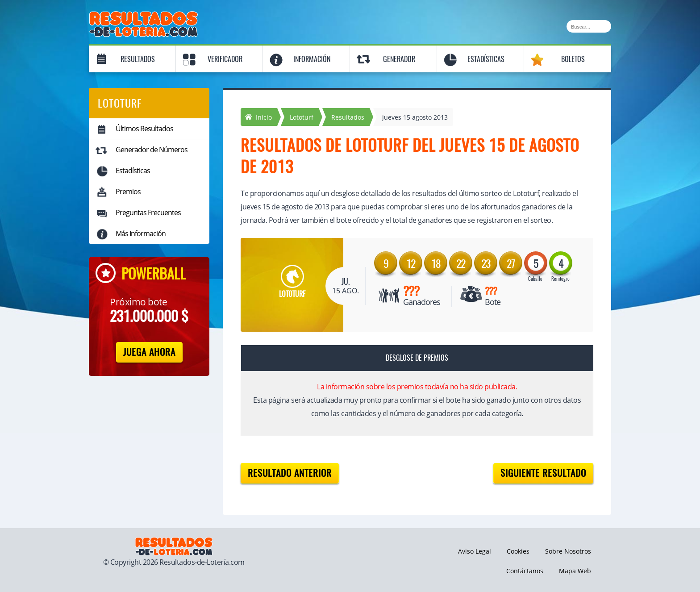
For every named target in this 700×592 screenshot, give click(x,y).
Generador (399, 59)
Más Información (141, 233)
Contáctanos (525, 571)
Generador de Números (152, 150)
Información (312, 59)
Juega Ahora (149, 352)
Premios (128, 192)
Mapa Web (575, 571)
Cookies (518, 551)
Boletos (573, 59)
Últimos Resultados (144, 129)
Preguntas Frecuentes (148, 213)
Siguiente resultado (543, 473)
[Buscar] (589, 26)
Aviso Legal (475, 551)
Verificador (225, 59)
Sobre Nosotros (568, 551)
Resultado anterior (290, 473)
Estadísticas (486, 59)
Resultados (138, 59)
